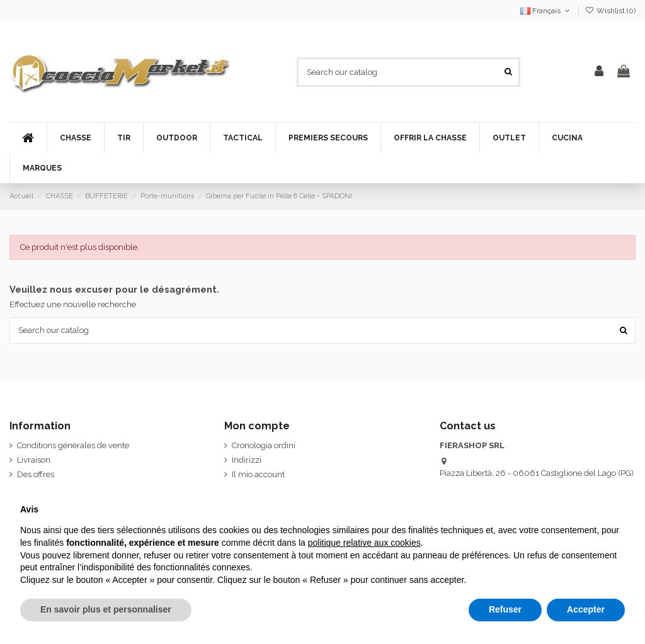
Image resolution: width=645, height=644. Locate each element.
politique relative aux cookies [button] (364, 543)
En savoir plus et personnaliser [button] (106, 609)
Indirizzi (247, 460)
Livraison (34, 460)
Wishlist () (610, 11)
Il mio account (258, 474)
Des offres (36, 474)
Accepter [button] (586, 609)
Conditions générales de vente (73, 445)
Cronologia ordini (264, 445)
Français (546, 11)
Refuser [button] (505, 609)
